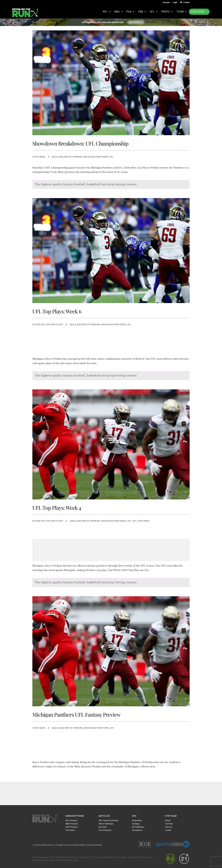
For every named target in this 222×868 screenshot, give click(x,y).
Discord (169, 827)
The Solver (70, 830)
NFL (107, 12)
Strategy (136, 824)
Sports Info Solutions (145, 844)
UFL (154, 12)
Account (166, 3)
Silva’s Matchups (106, 824)
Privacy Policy (79, 845)
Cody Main (39, 157)
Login (175, 3)
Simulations (137, 830)
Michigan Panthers (96, 157)
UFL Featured (141, 521)
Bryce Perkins (73, 157)
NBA (119, 12)
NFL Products (72, 820)
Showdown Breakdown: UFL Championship (80, 143)
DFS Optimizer (138, 827)
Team (182, 12)
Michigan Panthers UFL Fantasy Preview (76, 714)
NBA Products (72, 824)
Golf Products (72, 827)
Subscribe (199, 12)
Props (167, 12)
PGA (131, 12)
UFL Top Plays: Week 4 (57, 508)
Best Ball (103, 827)
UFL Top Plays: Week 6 (57, 311)
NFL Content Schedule (108, 820)
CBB (142, 12)
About (168, 820)
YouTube (169, 824)
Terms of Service (94, 845)
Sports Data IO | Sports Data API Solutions (173, 844)
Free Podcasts (105, 830)
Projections (137, 820)
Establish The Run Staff (48, 324)
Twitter (168, 830)
